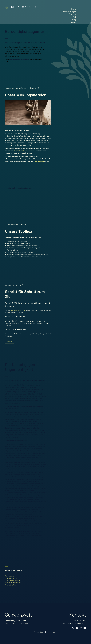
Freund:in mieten (11, 585)
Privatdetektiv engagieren (14, 580)
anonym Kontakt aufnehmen (19, 60)
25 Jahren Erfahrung (18, 310)
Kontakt (73, 22)
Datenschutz (39, 632)
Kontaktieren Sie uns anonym (24, 151)
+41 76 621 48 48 (80, 621)
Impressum (52, 632)
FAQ (74, 17)
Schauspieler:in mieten (13, 583)
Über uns (72, 14)
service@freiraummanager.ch (75, 623)
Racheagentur (39, 161)
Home (73, 9)
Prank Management (12, 578)
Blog (74, 20)
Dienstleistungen (69, 12)
